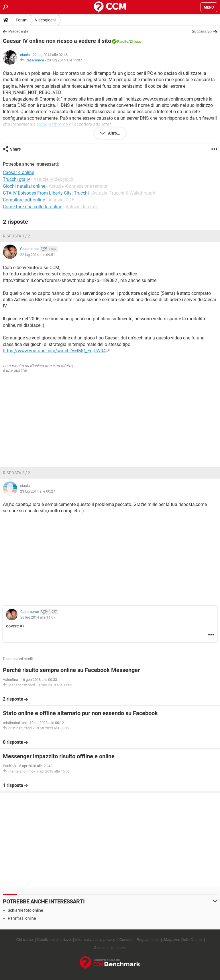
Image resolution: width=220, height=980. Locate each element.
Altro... (114, 133)
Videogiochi (45, 20)
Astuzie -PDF (61, 200)
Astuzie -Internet (82, 207)
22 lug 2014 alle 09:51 (38, 255)
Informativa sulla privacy (95, 940)
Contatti (126, 940)
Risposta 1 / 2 (16, 236)
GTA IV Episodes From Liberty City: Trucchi (46, 193)
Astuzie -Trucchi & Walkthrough (124, 193)
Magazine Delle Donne (183, 940)
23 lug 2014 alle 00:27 (38, 491)
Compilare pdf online (24, 200)
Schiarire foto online (25, 910)
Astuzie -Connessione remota (78, 186)
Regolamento (148, 940)
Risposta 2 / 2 (16, 473)
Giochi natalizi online (24, 186)
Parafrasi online (22, 918)
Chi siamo (25, 940)
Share (15, 149)
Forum (22, 20)
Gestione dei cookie (110, 948)
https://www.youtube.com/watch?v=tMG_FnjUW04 (54, 351)
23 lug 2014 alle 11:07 (64, 60)
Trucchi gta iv (16, 179)
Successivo (202, 31)
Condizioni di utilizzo (54, 940)
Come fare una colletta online (33, 207)
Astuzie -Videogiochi (54, 179)
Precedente (18, 31)
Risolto (123, 42)
